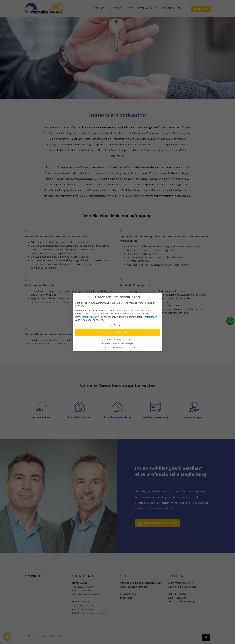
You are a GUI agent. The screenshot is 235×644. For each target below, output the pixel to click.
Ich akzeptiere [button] (117, 332)
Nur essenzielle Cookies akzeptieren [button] (117, 340)
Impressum (135, 348)
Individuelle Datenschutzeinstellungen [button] (117, 343)
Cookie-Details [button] (102, 348)
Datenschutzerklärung (87, 317)
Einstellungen (150, 317)
